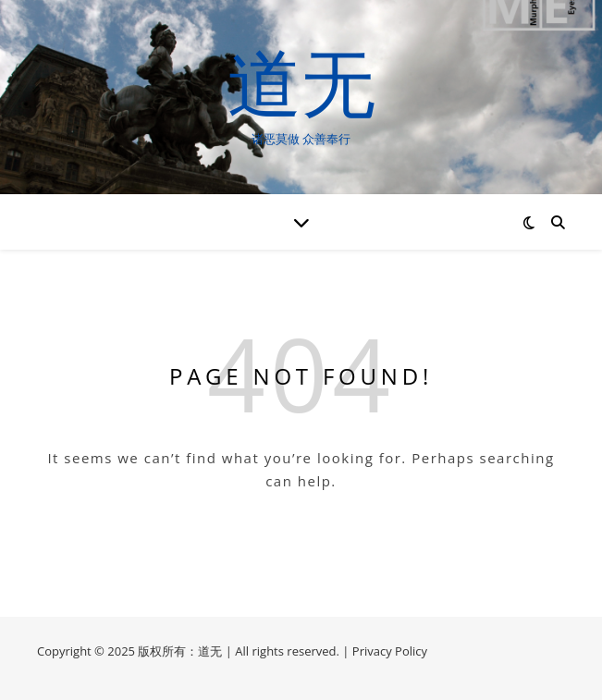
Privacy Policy (390, 651)
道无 (301, 81)
